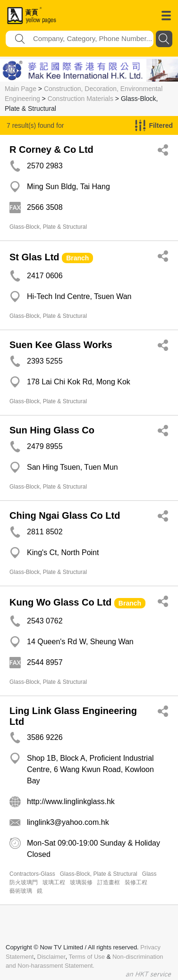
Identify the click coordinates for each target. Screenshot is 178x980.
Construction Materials (81, 99)
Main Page (21, 89)
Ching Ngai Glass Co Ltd (65, 515)
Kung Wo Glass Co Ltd (60, 602)
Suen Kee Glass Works (61, 345)
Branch (77, 258)
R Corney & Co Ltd (51, 149)
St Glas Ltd (34, 257)
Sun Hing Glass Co (52, 430)
